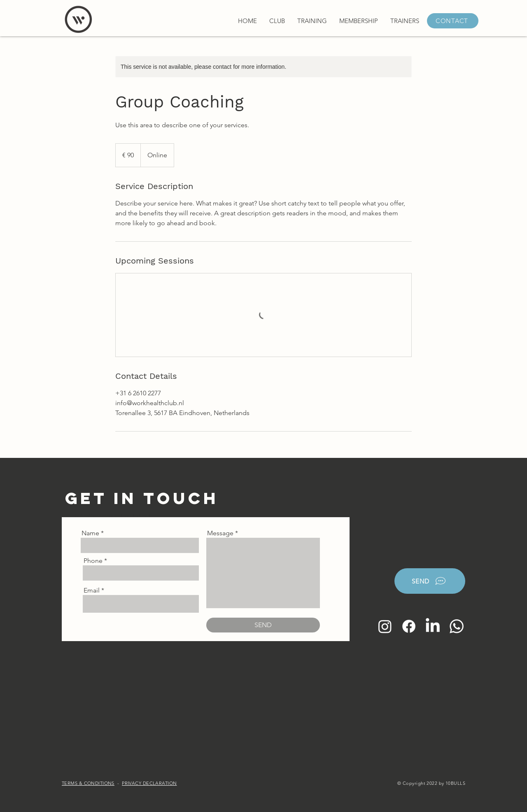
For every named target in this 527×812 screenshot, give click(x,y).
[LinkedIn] (433, 626)
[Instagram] (385, 626)
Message (220, 533)
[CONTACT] (453, 21)
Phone (93, 561)
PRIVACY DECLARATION (149, 783)
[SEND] (263, 625)
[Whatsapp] (457, 626)
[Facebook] (409, 626)
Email (92, 590)
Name (90, 533)
